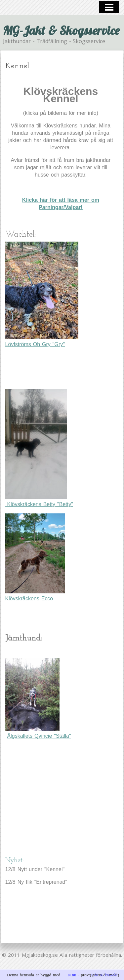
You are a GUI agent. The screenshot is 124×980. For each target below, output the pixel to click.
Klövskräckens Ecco (35, 557)
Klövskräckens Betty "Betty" (39, 448)
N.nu (72, 975)
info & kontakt (104, 975)
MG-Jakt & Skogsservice (61, 30)
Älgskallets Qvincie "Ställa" (39, 736)
